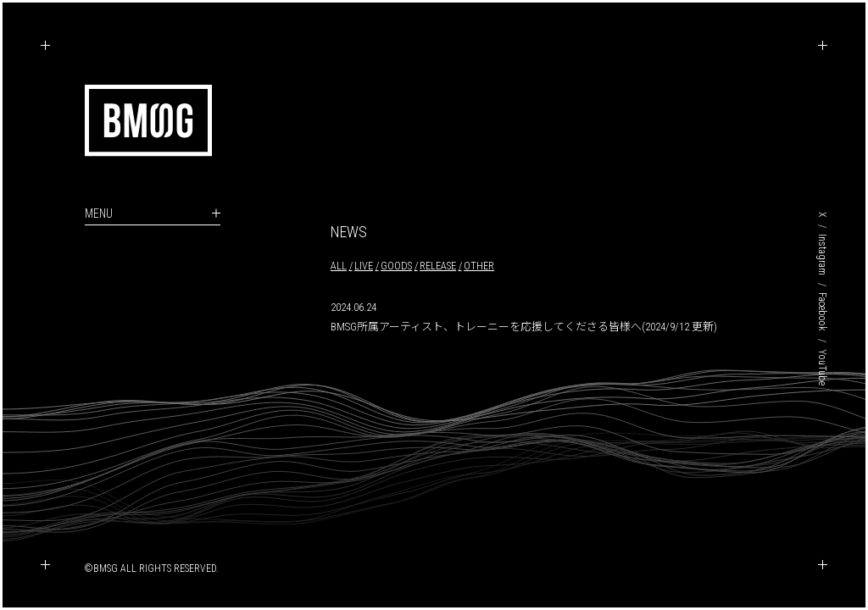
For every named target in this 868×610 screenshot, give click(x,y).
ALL (339, 266)
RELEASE (438, 266)
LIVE (364, 266)
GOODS (396, 266)
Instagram (822, 255)
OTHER (479, 266)
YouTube (822, 367)
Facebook (822, 312)
